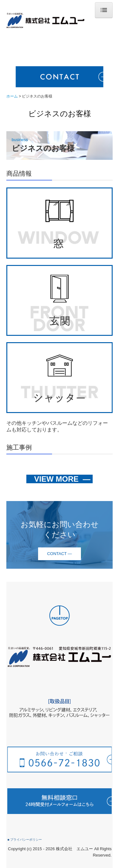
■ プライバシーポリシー (25, 840)
